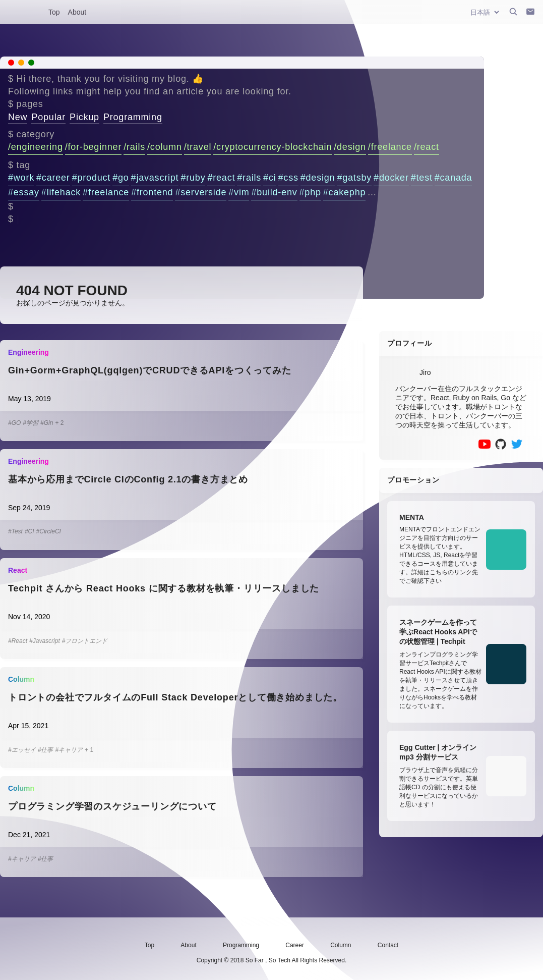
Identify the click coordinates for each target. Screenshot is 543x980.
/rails (134, 147)
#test (422, 178)
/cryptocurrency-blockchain (273, 147)
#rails (249, 178)
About (77, 12)
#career (53, 178)
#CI (29, 531)
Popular (48, 117)
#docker (391, 178)
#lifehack (61, 192)
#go (120, 178)
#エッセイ (22, 750)
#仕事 (46, 750)
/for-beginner (93, 147)
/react (427, 147)
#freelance (106, 192)
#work (21, 178)
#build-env (274, 192)
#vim (239, 192)
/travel (198, 147)
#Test (15, 531)
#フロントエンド (85, 641)
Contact (388, 945)
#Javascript (45, 641)
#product (91, 178)
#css (288, 178)
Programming (133, 117)
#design (318, 178)
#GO (14, 423)
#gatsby (354, 178)
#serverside (201, 192)
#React (18, 641)
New (18, 117)
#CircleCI (49, 531)
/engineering (36, 147)
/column (165, 147)
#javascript (155, 178)
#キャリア (69, 750)
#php (310, 192)
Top (54, 12)
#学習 (31, 423)
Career (295, 945)
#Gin (47, 423)
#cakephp (344, 192)
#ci (269, 178)
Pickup (84, 117)
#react (221, 178)
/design (350, 147)
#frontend (152, 192)
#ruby (193, 178)
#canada (454, 178)
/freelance (390, 147)
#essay (24, 192)
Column (341, 945)
